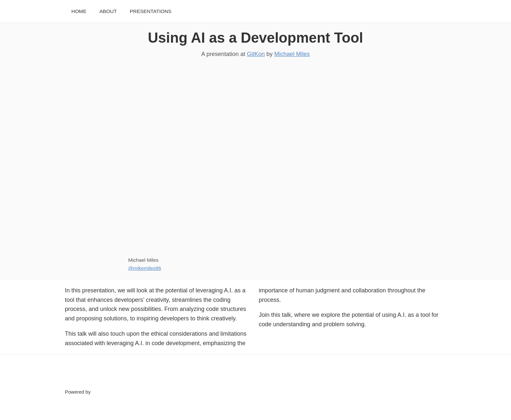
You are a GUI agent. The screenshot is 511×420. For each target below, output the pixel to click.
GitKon (256, 54)
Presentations (151, 11)
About (108, 11)
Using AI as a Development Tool (256, 38)
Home (79, 11)
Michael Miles (292, 54)
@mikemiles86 (145, 268)
